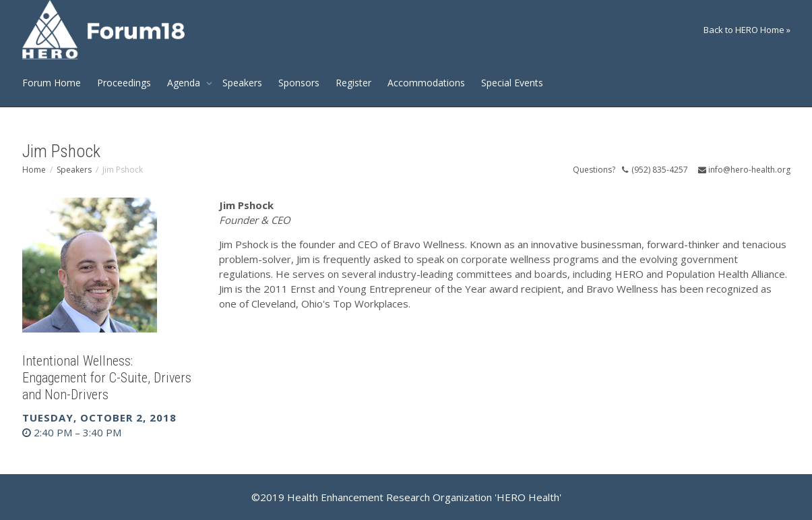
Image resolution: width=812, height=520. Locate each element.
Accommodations (426, 83)
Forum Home (52, 83)
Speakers (242, 83)
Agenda (185, 83)
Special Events (512, 83)
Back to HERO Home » (747, 30)
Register (353, 83)
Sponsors (299, 83)
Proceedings (124, 83)
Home (34, 170)
